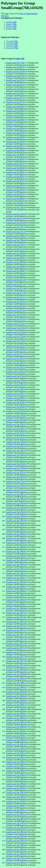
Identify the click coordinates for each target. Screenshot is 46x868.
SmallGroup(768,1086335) (16, 573)
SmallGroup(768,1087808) (16, 670)
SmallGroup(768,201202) (16, 302)
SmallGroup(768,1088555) (16, 687)
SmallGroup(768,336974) (16, 389)
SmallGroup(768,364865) (16, 407)
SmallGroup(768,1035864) (16, 420)
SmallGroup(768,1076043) (16, 468)
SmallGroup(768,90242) (16, 159)
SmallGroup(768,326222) (16, 367)
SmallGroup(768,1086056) (16, 547)
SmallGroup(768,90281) (16, 172)
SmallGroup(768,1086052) (16, 543)
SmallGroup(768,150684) (16, 240)
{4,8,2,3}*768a (12, 46)
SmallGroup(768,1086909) (16, 608)
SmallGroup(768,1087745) (16, 644)
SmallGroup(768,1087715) (16, 630)
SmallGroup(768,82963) (16, 111)
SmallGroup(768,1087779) (16, 657)
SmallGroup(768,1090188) (16, 836)
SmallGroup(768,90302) (16, 181)
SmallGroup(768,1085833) (16, 525)
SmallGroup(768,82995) (16, 133)
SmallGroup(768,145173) (16, 227)
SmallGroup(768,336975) (16, 394)
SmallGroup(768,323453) (16, 341)
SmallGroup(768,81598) (16, 72)
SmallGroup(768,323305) (16, 328)
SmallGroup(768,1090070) (16, 801)
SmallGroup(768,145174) (16, 232)
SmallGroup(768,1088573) (16, 705)
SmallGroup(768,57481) (16, 63)
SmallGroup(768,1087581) (16, 617)
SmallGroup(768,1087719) (16, 635)
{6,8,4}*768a (11, 26)
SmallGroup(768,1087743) (16, 639)
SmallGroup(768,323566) (16, 350)
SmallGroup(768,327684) (16, 381)
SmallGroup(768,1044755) (16, 446)
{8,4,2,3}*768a (12, 48)
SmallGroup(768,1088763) (16, 722)
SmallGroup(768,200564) (16, 253)
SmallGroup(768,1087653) (16, 626)
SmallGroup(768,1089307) (16, 788)
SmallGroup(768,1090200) (16, 845)
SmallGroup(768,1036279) (16, 438)
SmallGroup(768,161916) (16, 249)
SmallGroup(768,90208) (16, 150)
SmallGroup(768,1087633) (16, 622)
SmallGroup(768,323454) (16, 345)
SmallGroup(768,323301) (16, 324)
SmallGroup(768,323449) (16, 337)
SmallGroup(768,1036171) (16, 429)
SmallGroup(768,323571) (16, 359)
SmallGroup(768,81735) (16, 102)
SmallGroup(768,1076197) (16, 473)
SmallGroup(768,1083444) (16, 503)
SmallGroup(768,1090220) (16, 854)
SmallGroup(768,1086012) (16, 530)
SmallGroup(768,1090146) (16, 819)
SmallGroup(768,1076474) (16, 481)
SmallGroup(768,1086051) (16, 538)
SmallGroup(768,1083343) (16, 499)
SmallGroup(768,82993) (16, 124)
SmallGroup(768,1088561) (16, 696)
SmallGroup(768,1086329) (16, 565)
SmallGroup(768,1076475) (16, 486)
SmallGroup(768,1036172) (16, 433)
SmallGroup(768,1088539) (16, 679)
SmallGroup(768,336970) (16, 385)
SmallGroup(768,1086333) (16, 569)
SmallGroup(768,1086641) (16, 591)
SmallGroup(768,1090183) (16, 832)
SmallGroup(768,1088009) (16, 674)
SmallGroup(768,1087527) (16, 613)
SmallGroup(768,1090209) (16, 850)
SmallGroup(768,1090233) (16, 858)
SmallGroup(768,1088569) (16, 701)
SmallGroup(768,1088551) (16, 683)
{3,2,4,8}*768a (12, 41)
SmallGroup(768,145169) (16, 223)
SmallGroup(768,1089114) (16, 749)
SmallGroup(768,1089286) (16, 779)
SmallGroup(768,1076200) (16, 477)
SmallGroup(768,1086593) (16, 582)
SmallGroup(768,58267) (16, 67)
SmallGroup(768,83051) (16, 146)
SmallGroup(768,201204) (16, 306)
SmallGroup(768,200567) (16, 258)
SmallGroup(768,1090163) (16, 823)
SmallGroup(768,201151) (16, 297)
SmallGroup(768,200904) (16, 267)
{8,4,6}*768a (11, 29)
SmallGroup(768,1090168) (16, 828)
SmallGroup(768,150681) (16, 236)
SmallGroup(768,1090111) (16, 810)
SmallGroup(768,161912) (16, 245)
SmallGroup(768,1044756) (16, 451)
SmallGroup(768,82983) (16, 120)
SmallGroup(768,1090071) (16, 806)
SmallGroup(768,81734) (16, 98)
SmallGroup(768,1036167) (16, 424)
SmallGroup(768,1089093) (16, 740)
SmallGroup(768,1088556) (16, 692)
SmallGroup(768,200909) (16, 275)
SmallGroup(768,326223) (16, 372)
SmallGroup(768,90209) (16, 155)
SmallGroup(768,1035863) (16, 416)
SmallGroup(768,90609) (16, 199)
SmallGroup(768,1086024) (16, 534)
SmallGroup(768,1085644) (16, 516)
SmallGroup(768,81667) (16, 93)
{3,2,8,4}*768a (12, 44)
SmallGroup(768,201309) (16, 315)
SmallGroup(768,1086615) (16, 587)
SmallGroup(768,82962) (16, 107)
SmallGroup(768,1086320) (16, 556)
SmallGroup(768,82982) (16, 115)
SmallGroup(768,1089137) (16, 762)
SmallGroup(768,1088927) (16, 736)
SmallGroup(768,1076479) (16, 490)
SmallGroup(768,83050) (16, 142)
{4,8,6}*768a (11, 22)
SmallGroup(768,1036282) (16, 442)
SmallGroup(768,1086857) (16, 604)
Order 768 (20, 59)
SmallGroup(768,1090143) (16, 814)
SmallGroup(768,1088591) (16, 714)
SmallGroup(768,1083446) (16, 508)
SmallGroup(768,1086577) (16, 578)
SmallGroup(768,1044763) (16, 459)
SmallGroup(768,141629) (16, 207)
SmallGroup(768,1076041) (16, 464)
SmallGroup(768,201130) (16, 284)
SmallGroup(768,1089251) (16, 766)
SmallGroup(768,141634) (16, 218)
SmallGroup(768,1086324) (16, 560)
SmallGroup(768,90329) (16, 194)
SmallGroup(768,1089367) (16, 797)
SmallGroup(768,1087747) (16, 648)
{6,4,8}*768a (11, 24)
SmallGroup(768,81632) (16, 80)
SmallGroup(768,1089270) (16, 775)
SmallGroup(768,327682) (16, 376)
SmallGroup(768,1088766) (16, 727)
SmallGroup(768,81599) (16, 76)
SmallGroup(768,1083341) (16, 495)
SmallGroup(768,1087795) (16, 661)
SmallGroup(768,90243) (16, 164)
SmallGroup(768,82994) (16, 129)
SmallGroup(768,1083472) (16, 512)
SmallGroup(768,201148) (16, 289)
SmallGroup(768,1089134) (16, 758)
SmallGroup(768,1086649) (16, 595)
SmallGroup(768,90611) (15, 203)
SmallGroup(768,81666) (16, 89)
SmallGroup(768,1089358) (16, 793)
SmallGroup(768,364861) (16, 402)
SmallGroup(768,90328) (16, 190)
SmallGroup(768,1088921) (16, 731)
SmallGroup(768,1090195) (16, 841)
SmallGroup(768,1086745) (16, 600)
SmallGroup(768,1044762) (16, 455)
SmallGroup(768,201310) (16, 319)
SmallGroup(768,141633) (16, 214)
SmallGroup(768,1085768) (16, 521)
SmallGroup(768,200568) (16, 262)
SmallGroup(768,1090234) (16, 863)
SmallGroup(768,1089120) (16, 753)
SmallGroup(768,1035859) (16, 411)
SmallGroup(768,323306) (16, 332)
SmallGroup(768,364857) (16, 398)
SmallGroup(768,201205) (16, 310)
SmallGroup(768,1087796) (16, 665)
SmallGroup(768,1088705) (16, 718)
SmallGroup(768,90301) (16, 177)
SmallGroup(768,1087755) (16, 652)
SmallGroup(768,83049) (16, 137)
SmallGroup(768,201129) (16, 280)
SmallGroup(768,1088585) (16, 709)
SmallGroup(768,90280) (16, 168)
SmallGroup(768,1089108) (16, 744)
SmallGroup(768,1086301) (16, 551)
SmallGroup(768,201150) (16, 293)
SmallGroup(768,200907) (16, 271)
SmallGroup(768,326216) (16, 363)
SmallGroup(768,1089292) (16, 784)
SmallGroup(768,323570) (16, 354)
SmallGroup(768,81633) (16, 85)
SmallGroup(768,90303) (16, 185)
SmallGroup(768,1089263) (16, 771)
